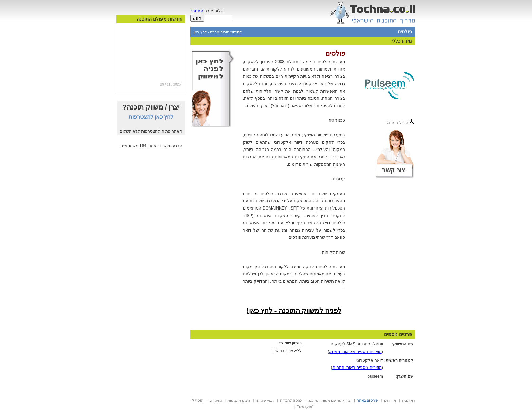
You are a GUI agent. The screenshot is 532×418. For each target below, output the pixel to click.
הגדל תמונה (401, 122)
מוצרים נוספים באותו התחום (357, 367)
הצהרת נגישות (239, 400)
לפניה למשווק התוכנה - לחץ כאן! (294, 311)
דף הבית (408, 400)
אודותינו (390, 400)
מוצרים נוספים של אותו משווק (355, 352)
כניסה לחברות (291, 400)
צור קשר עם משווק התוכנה (329, 400)
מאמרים (215, 400)
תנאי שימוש (265, 400)
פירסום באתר (367, 400)
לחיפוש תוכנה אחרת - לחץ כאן (218, 32)
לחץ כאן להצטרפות (151, 117)
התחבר (197, 11)
